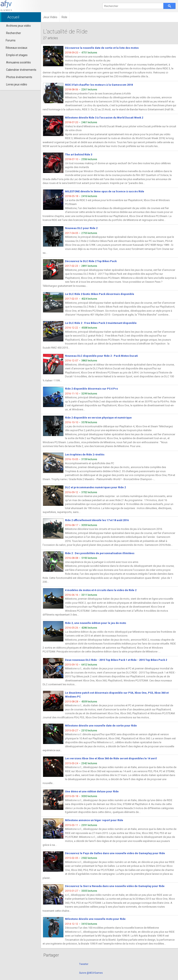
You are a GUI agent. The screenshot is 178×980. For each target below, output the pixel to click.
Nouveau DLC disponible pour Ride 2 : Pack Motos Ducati (101, 356)
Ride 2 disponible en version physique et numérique (98, 418)
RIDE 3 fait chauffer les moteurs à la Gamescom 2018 (99, 85)
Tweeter (84, 964)
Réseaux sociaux (15, 48)
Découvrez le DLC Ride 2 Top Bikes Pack (91, 261)
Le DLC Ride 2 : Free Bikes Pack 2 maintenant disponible (101, 323)
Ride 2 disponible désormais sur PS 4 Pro (91, 389)
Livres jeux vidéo (17, 84)
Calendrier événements (21, 70)
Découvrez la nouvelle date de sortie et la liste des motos (102, 48)
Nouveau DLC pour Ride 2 (81, 228)
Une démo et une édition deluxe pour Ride (92, 791)
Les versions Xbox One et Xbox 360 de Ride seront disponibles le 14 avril (111, 758)
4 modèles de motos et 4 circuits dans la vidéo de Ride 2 (101, 590)
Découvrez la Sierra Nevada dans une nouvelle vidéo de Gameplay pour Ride (115, 886)
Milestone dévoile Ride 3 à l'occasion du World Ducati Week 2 (104, 118)
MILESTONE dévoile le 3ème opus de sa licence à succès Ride (105, 191)
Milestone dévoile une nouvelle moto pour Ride (95, 919)
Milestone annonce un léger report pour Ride (94, 820)
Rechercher (14, 33)
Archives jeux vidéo (18, 26)
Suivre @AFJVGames (91, 973)
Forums (9, 40)
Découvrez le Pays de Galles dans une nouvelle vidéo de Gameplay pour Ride (115, 853)
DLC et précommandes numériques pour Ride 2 (95, 487)
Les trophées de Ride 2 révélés (85, 455)
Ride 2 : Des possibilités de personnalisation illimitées (100, 553)
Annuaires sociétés (18, 62)
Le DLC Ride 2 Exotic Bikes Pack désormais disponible (100, 294)
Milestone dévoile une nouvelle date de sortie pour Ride (101, 726)
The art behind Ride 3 (79, 154)
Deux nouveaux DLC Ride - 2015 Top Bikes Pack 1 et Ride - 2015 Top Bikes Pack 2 (116, 660)
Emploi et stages (17, 55)
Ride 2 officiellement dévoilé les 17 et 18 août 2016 (97, 520)
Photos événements (19, 77)
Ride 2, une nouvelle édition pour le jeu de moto (96, 623)
